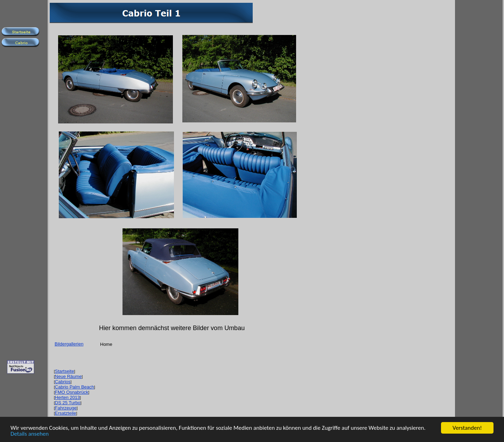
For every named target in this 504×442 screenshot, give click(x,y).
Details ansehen (30, 434)
